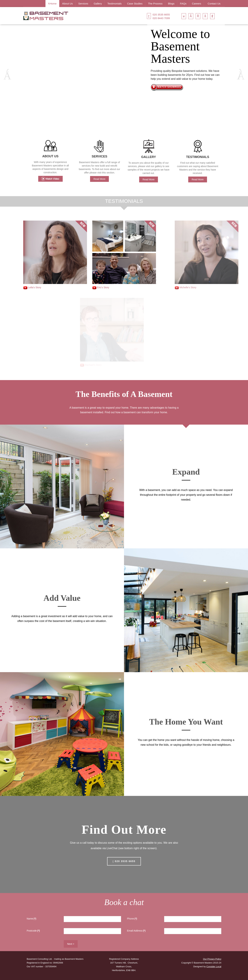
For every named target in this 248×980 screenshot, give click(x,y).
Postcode (33, 931)
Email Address (136, 931)
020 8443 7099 (161, 18)
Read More (99, 179)
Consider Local (214, 967)
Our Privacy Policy (212, 959)
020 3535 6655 (161, 15)
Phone (132, 919)
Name (31, 919)
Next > (71, 944)
